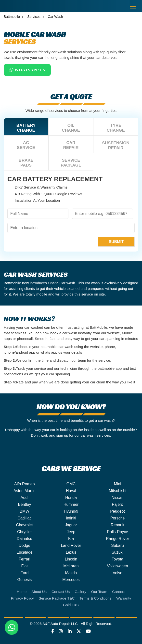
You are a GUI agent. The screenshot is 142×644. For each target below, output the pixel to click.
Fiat (24, 566)
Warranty (124, 598)
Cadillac (24, 518)
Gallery (80, 592)
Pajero (117, 505)
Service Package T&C (57, 598)
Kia (71, 539)
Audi (25, 498)
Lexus (71, 553)
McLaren (71, 566)
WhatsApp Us (28, 70)
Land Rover (71, 546)
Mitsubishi (118, 491)
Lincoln (71, 559)
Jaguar (71, 525)
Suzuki (117, 553)
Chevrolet (25, 525)
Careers (119, 592)
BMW (24, 512)
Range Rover (117, 539)
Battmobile (12, 17)
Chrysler (25, 532)
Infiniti (71, 518)
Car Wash (55, 17)
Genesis (24, 580)
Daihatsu (24, 539)
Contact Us (61, 592)
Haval (71, 491)
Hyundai (71, 512)
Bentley (24, 505)
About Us (39, 592)
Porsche (118, 518)
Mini (117, 484)
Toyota (118, 559)
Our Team (99, 592)
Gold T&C (71, 605)
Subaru (117, 546)
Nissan (118, 498)
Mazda (71, 573)
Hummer (71, 505)
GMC (71, 484)
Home (22, 592)
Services (34, 17)
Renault (118, 525)
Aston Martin (25, 491)
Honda (71, 498)
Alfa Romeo (25, 484)
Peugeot (117, 512)
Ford (24, 573)
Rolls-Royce (117, 532)
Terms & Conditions (95, 598)
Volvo (118, 573)
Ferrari (24, 559)
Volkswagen (117, 566)
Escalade (25, 553)
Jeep (71, 532)
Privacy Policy (22, 598)
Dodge (24, 546)
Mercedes (71, 580)
